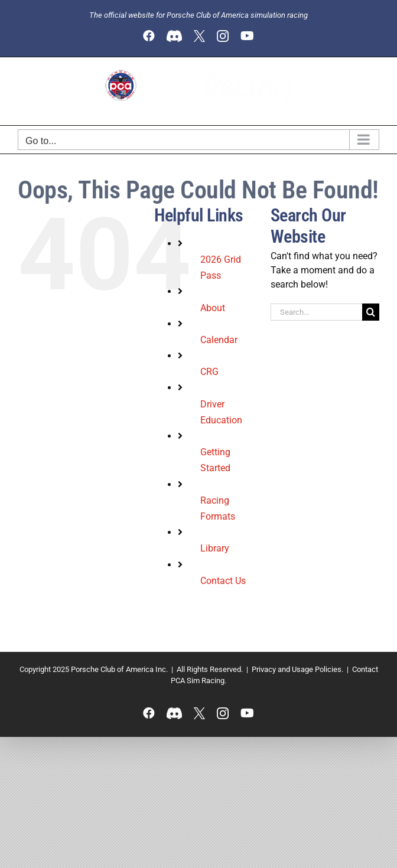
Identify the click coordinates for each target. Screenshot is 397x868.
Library (215, 548)
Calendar (219, 340)
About (213, 308)
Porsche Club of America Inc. (119, 669)
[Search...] (316, 312)
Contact (365, 669)
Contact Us (223, 581)
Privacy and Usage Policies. (297, 669)
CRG (209, 372)
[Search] (371, 312)
